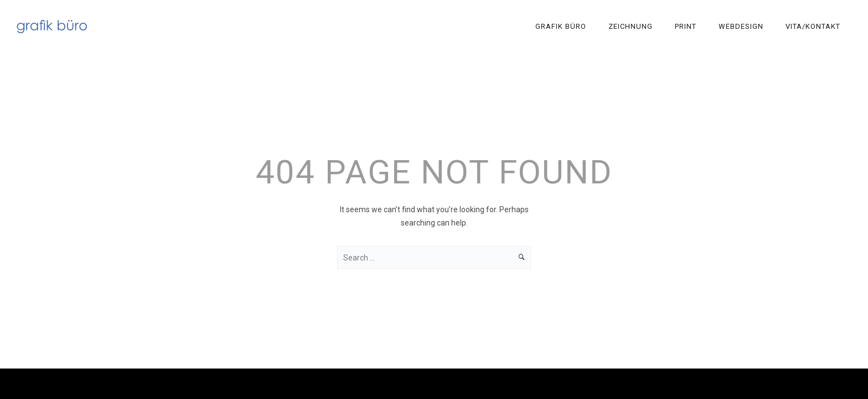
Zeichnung (631, 26)
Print (686, 26)
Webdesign (741, 26)
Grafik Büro (561, 26)
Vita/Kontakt (813, 26)
